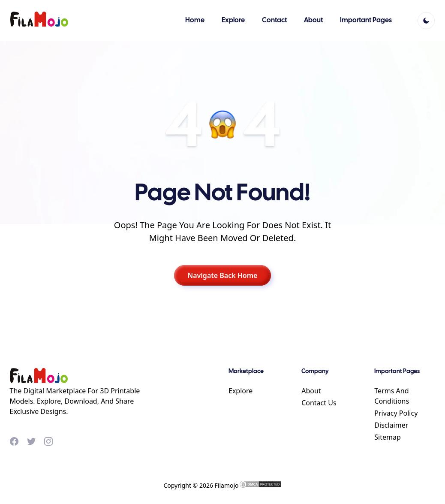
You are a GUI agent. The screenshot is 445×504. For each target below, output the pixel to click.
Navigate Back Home (223, 275)
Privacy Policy (396, 413)
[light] (426, 21)
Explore (241, 391)
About (311, 391)
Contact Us (319, 403)
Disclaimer (391, 425)
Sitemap (388, 437)
